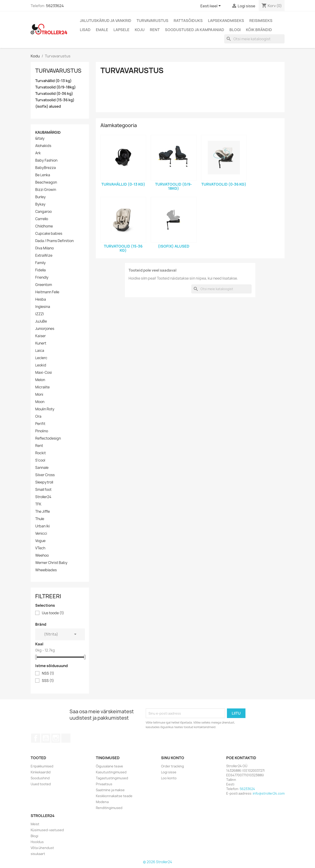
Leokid (41, 365)
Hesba (41, 299)
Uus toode (53, 613)
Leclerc (41, 358)
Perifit (40, 424)
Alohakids (43, 146)
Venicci (41, 534)
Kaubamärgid (48, 132)
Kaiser (40, 336)
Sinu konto (173, 758)
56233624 (55, 6)
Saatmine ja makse (110, 790)
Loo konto (169, 778)
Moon (40, 402)
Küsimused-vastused (47, 830)
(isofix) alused (48, 106)
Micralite (42, 387)
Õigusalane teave (109, 766)
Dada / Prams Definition (54, 241)
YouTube (46, 738)
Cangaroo (43, 212)
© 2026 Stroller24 (157, 862)
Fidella (40, 270)
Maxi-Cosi (44, 373)
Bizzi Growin (46, 190)
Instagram (56, 738)
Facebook (36, 738)
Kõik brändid (259, 30)
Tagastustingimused (112, 778)
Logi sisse (169, 772)
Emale (102, 30)
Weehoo (42, 556)
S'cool (40, 460)
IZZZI (40, 314)
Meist (35, 824)
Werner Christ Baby (51, 563)
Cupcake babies (49, 234)
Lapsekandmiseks (226, 21)
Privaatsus (104, 784)
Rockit (40, 453)
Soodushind (40, 778)
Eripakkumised (42, 766)
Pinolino (42, 431)
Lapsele (121, 30)
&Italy (40, 139)
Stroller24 (43, 497)
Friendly (42, 278)
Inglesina (43, 307)
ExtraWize (44, 256)
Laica (40, 351)
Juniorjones (45, 329)
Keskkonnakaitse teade (114, 796)
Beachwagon (46, 182)
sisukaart (38, 854)
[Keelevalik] (211, 6)
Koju (140, 30)
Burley (40, 197)
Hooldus (37, 842)
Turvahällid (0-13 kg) (53, 81)
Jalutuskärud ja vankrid (106, 21)
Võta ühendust (42, 848)
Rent (155, 30)
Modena (102, 802)
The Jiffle (43, 512)
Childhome (44, 226)
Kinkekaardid (41, 772)
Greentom (44, 285)
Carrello (42, 219)
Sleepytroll (44, 482)
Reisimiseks (261, 21)
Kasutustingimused (111, 772)
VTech (40, 548)
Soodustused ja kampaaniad (195, 30)
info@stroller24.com (269, 793)
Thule (40, 519)
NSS (48, 673)
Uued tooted (41, 784)
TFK (38, 504)
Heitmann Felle (47, 292)
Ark (38, 153)
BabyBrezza (46, 168)
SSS (48, 681)
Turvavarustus (152, 21)
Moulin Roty (45, 409)
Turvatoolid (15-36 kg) (55, 100)
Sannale (42, 468)
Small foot (43, 490)
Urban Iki (43, 526)
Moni (39, 395)
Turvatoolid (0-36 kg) (54, 94)
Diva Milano (44, 248)
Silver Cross (45, 475)
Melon (40, 380)
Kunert (41, 343)
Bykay (40, 204)
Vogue (40, 541)
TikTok (66, 738)
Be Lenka (43, 175)
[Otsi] (254, 39)
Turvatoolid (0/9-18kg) (55, 87)
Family (40, 263)
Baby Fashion (46, 160)
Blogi (235, 30)
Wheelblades (46, 570)
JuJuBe (41, 321)
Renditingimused (109, 808)
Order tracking (172, 766)
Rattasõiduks (188, 21)
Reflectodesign (48, 438)
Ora (38, 417)
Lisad (85, 30)
